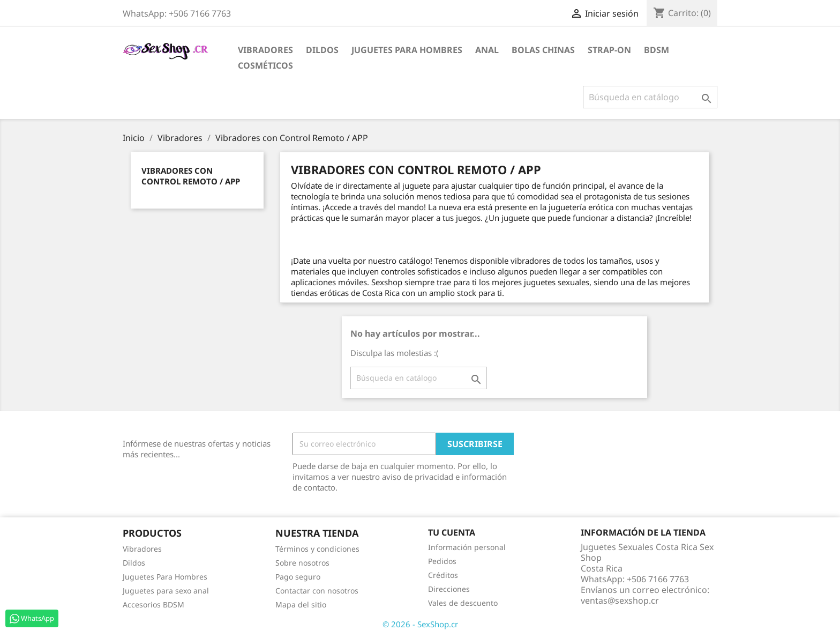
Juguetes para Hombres (407, 50)
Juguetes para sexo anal (166, 591)
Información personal (467, 547)
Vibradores (265, 50)
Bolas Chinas (543, 50)
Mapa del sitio (301, 604)
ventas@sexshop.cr (620, 600)
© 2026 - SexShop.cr (420, 624)
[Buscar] (650, 97)
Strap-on (609, 50)
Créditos (443, 575)
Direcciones (449, 589)
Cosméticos (265, 65)
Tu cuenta (452, 532)
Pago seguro (298, 577)
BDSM (657, 50)
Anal (487, 50)
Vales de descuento (463, 603)
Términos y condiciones (317, 549)
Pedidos (442, 561)
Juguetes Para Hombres (165, 577)
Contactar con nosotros (317, 591)
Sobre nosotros (302, 563)
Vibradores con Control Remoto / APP (191, 176)
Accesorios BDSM (153, 604)
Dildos (322, 50)
